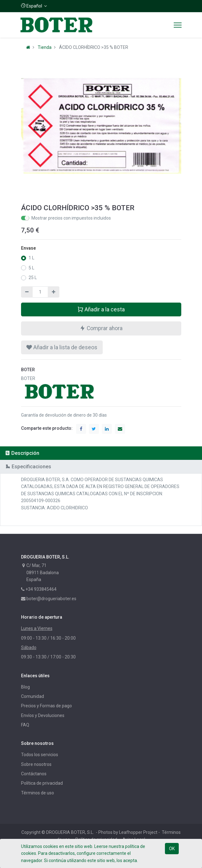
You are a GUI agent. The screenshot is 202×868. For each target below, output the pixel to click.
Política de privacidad (42, 783)
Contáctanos (34, 774)
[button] (34, 6)
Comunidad (33, 696)
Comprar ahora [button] (101, 328)
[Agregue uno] (54, 292)
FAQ (25, 725)
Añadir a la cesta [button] (101, 309)
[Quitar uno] (27, 292)
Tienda (45, 47)
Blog (25, 687)
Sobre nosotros (36, 764)
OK (172, 849)
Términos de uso (38, 793)
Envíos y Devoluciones (43, 715)
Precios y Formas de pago (46, 706)
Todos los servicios (40, 755)
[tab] (101, 453)
